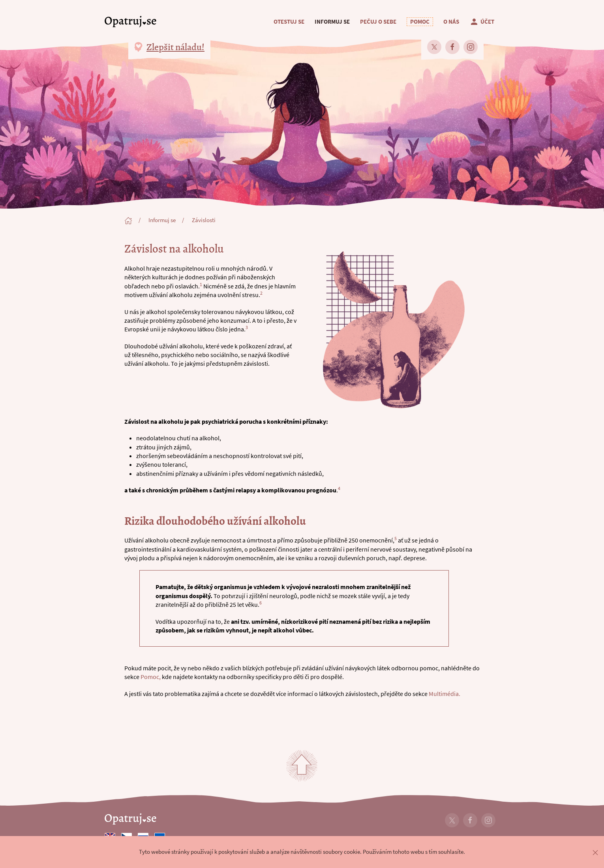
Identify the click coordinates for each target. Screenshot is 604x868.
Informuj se (162, 220)
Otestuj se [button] (289, 22)
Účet (482, 22)
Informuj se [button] (332, 22)
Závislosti (204, 220)
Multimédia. (445, 694)
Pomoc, (151, 677)
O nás (451, 22)
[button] (420, 22)
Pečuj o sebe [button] (378, 22)
